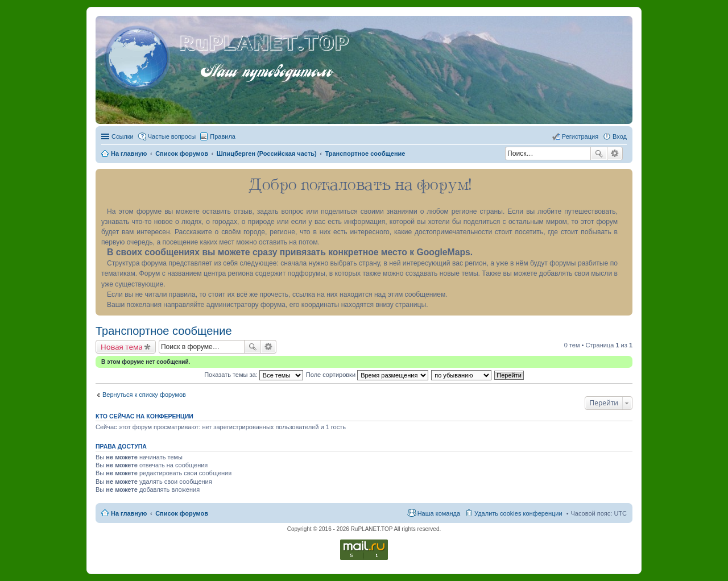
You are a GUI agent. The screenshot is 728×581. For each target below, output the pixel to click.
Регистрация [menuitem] (580, 136)
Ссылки (123, 136)
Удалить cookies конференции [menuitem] (518, 513)
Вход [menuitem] (620, 136)
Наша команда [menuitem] (439, 513)
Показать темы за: (254, 375)
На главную (129, 513)
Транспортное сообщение (164, 331)
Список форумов (182, 513)
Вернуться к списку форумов (144, 395)
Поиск (599, 153)
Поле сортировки (367, 375)
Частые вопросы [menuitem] (172, 136)
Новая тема (122, 347)
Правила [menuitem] (223, 136)
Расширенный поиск (615, 153)
